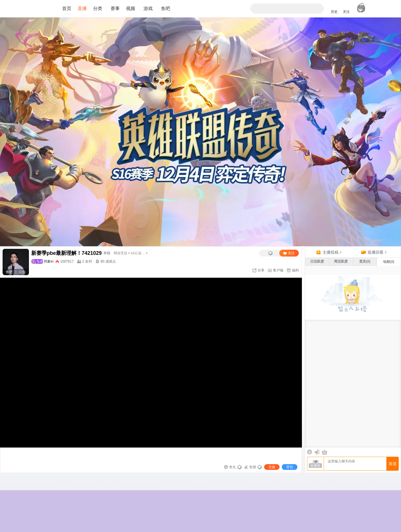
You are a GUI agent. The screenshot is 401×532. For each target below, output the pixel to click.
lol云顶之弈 (138, 253)
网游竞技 (121, 253)
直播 (82, 8)
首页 (67, 8)
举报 (107, 253)
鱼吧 (166, 8)
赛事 (115, 8)
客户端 (278, 270)
